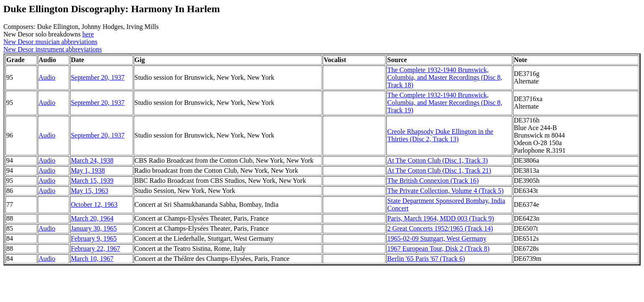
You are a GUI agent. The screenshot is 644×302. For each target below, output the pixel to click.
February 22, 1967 (96, 249)
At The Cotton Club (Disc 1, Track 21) (439, 171)
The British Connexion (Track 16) (433, 181)
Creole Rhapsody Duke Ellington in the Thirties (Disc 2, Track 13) (440, 135)
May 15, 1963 (89, 191)
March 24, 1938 (92, 160)
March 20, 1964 (92, 218)
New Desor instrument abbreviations (53, 49)
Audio (47, 77)
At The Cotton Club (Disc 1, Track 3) (437, 160)
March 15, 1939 (92, 181)
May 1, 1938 (88, 171)
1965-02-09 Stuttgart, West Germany (437, 238)
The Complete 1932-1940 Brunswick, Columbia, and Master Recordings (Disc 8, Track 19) (445, 103)
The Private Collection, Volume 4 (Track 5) (445, 191)
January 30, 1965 (94, 228)
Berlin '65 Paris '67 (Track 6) (426, 259)
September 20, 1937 (98, 77)
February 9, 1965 (94, 238)
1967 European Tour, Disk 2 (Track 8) (438, 249)
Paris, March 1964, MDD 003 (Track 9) (441, 218)
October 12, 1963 (94, 204)
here (88, 34)
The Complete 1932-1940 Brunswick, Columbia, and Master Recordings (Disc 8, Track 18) (445, 77)
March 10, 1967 (92, 259)
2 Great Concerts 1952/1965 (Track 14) (440, 228)
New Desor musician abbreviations (50, 42)
